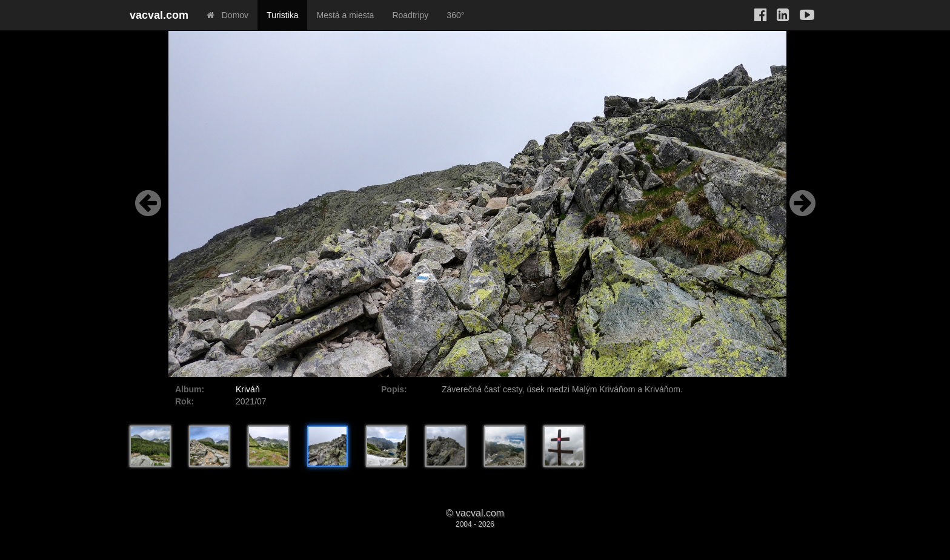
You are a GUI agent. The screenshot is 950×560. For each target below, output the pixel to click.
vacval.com (159, 15)
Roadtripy (410, 15)
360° (455, 15)
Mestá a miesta (345, 15)
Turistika (282, 15)
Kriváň (248, 389)
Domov (228, 15)
